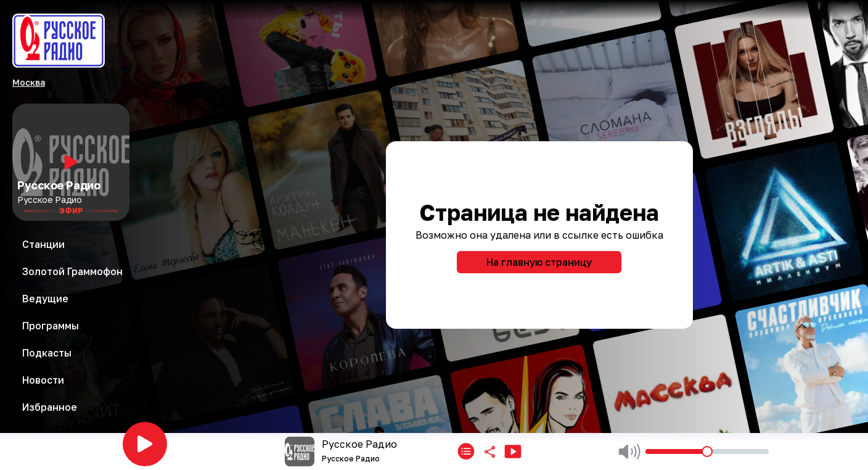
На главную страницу (539, 262)
